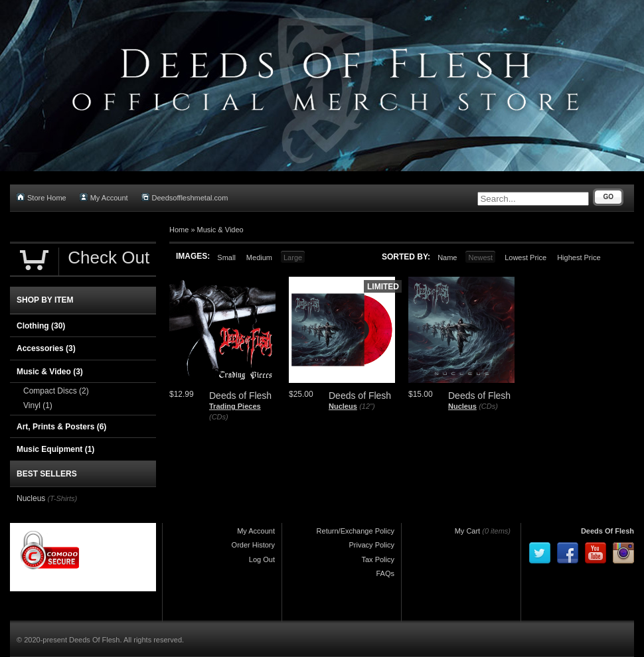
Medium (259, 257)
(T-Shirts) (62, 498)
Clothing (41, 326)
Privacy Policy (372, 545)
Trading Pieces (235, 406)
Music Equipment (55, 449)
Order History (253, 545)
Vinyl (38, 405)
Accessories (46, 348)
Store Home (41, 197)
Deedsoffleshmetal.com (185, 197)
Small (226, 257)
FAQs (385, 573)
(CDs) (219, 417)
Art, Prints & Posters (61, 427)
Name (447, 257)
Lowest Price (525, 257)
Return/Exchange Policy (356, 531)
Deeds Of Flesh (607, 531)
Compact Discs (56, 391)
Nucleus (343, 406)
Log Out (262, 559)
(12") (367, 406)
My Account (104, 197)
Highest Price (579, 257)
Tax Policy (378, 559)
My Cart (468, 531)
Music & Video (220, 230)
